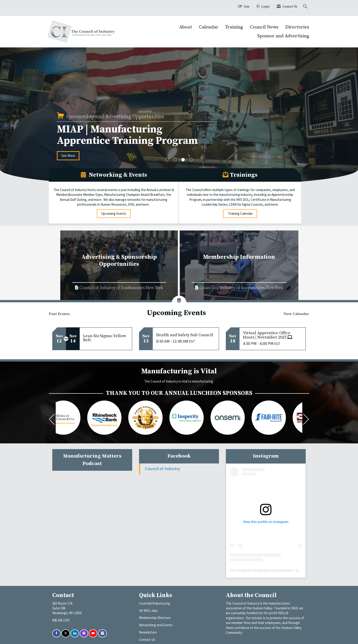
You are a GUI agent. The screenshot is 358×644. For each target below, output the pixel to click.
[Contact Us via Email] (102, 633)
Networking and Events (156, 625)
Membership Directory (155, 618)
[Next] (306, 420)
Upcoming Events (114, 213)
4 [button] (191, 160)
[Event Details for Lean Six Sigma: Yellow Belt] (106, 338)
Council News (264, 27)
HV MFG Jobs (148, 611)
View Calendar (296, 314)
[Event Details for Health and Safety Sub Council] (186, 335)
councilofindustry (280, 570)
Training (234, 27)
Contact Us (147, 640)
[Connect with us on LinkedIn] (75, 633)
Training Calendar (240, 213)
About (186, 27)
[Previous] (52, 420)
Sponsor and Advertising (283, 36)
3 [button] (183, 160)
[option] (179, 122)
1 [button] (167, 160)
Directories (297, 27)
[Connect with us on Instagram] (84, 633)
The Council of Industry (246, 570)
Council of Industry (162, 469)
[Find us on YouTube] (93, 633)
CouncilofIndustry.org (155, 603)
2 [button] (175, 160)
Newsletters (148, 632)
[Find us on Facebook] (57, 633)
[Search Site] (306, 7)
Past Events (59, 314)
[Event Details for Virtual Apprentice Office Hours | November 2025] (272, 335)
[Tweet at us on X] (66, 633)
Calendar (209, 27)
